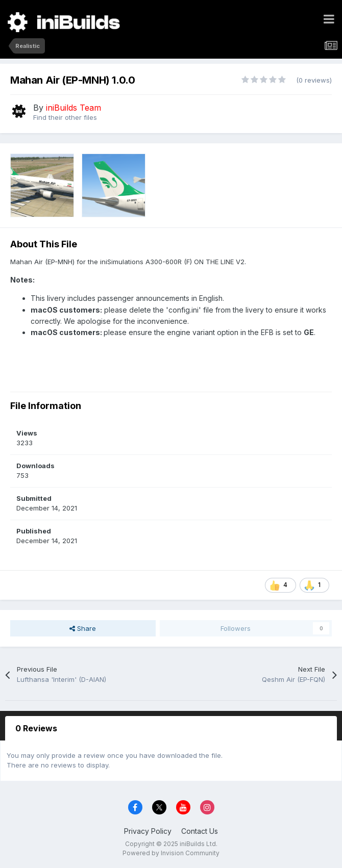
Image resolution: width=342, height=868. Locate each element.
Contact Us (200, 831)
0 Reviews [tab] (36, 728)
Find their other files (65, 117)
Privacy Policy (148, 831)
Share (83, 628)
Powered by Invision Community (171, 853)
